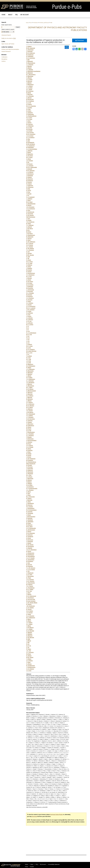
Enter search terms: (7, 25)
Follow (67, 46)
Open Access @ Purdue (8, 44)
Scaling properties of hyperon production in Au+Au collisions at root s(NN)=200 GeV (46, 41)
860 (51, 23)
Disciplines (4, 59)
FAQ (37, 864)
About (32, 864)
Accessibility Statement (54, 864)
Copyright (32, 867)
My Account (43, 864)
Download (80, 40)
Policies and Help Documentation (10, 49)
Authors (4, 61)
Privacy (27, 867)
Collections (4, 57)
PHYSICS (35, 23)
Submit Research (6, 51)
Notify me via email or (9, 38)
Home (27, 23)
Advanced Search (6, 35)
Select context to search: (8, 29)
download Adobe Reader (56, 815)
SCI (31, 23)
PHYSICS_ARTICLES (44, 23)
